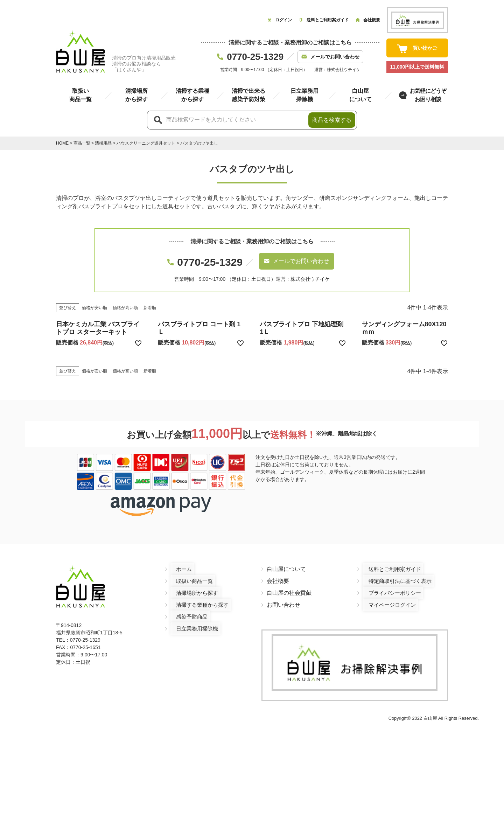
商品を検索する (332, 120)
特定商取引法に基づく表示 (396, 575)
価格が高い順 (125, 301)
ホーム (179, 563)
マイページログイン (388, 598)
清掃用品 (103, 143)
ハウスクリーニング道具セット (146, 143)
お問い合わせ (283, 598)
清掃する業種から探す (198, 598)
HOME (62, 143)
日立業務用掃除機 (193, 622)
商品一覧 (82, 143)
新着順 (150, 301)
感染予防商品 (187, 610)
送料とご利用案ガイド (391, 563)
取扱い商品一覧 (190, 575)
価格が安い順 (94, 301)
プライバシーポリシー (391, 587)
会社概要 (278, 575)
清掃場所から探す (193, 587)
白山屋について (286, 563)
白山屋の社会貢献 (289, 587)
